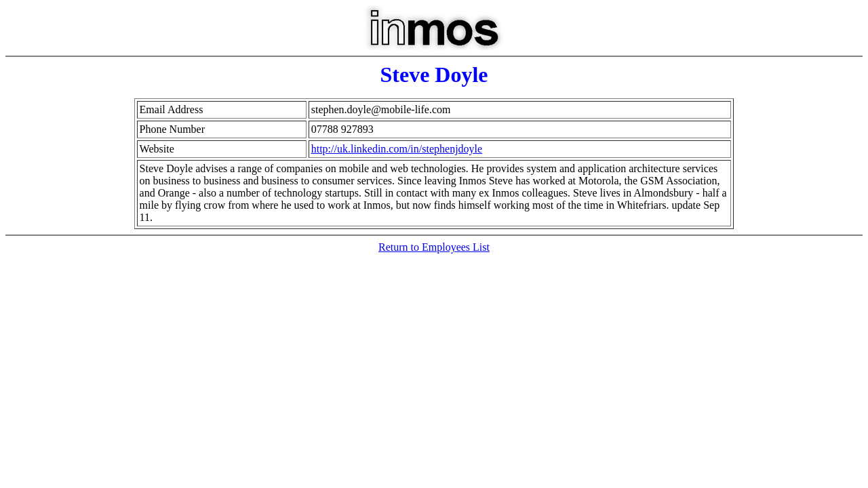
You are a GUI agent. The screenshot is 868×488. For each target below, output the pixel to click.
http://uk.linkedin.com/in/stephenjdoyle (397, 149)
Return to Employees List (434, 247)
